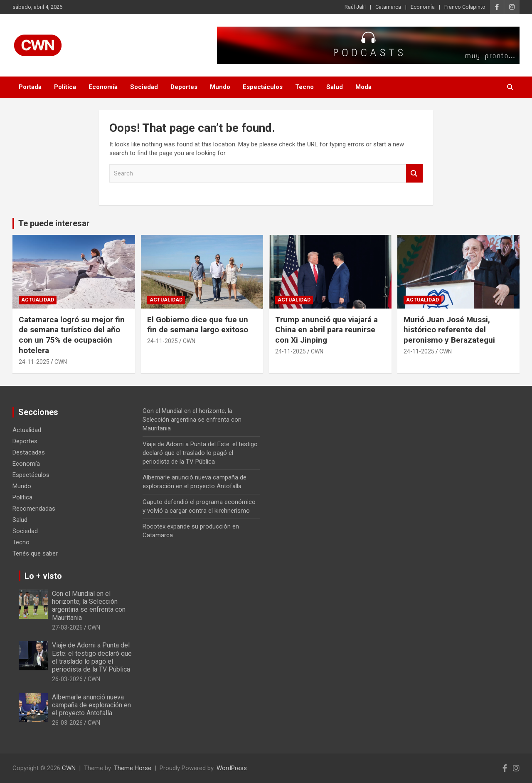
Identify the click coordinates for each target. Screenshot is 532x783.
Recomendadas (34, 509)
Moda (363, 87)
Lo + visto (43, 576)
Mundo (220, 87)
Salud (335, 87)
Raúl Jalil (355, 7)
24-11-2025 (34, 362)
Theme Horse (133, 768)
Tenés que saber (35, 553)
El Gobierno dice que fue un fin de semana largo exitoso (198, 325)
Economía (423, 7)
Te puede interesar (54, 223)
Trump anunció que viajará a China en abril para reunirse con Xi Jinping (326, 330)
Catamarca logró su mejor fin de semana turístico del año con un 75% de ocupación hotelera (72, 335)
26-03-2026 (67, 679)
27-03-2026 (67, 627)
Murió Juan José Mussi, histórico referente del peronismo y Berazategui (449, 330)
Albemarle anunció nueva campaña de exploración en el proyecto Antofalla (91, 705)
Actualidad (38, 300)
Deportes (184, 87)
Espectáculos (263, 87)
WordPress (232, 768)
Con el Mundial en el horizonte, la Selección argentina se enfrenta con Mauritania (192, 420)
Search (414, 174)
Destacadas (29, 452)
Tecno (304, 87)
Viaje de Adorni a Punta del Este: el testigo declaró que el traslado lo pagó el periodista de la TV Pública (200, 453)
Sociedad (144, 87)
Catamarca (388, 7)
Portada (30, 87)
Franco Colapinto (465, 7)
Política (65, 87)
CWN (61, 362)
